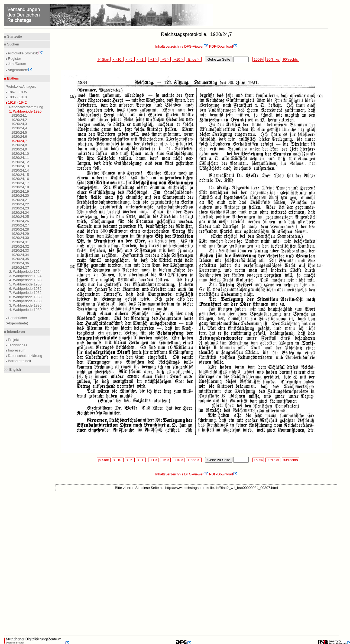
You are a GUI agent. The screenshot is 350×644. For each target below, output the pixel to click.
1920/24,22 (20, 204)
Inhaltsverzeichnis (169, 46)
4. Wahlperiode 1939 (25, 310)
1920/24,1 (19, 115)
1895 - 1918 (17, 97)
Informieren (15, 332)
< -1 (141, 59)
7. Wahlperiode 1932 (25, 293)
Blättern (12, 78)
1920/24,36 (20, 263)
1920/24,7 (19, 141)
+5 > (165, 59)
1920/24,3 (19, 124)
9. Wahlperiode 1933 (25, 301)
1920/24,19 (20, 191)
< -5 (130, 59)
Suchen (12, 44)
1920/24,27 (20, 225)
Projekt (13, 340)
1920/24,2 (19, 120)
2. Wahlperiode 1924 (25, 272)
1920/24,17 (20, 183)
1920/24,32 (20, 246)
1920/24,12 (20, 162)
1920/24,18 (20, 187)
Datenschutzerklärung (25, 356)
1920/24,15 (20, 175)
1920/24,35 (20, 259)
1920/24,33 (20, 250)
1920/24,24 (20, 213)
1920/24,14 (20, 170)
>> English (12, 369)
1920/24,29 (20, 234)
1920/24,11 (20, 158)
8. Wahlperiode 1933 (25, 297)
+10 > (178, 59)
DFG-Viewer (196, 46)
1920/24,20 (20, 195)
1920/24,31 (20, 242)
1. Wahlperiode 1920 (25, 111)
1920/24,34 (20, 255)
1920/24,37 (20, 267)
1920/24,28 (20, 229)
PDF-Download (223, 46)
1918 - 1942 (17, 102)
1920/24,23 (20, 208)
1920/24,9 (19, 149)
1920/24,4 (19, 128)
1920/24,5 (19, 132)
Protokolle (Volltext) (25, 53)
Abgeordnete (20, 70)
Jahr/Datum (17, 64)
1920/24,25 (20, 217)
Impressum (16, 350)
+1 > (153, 59)
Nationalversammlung (26, 107)
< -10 (118, 59)
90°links (273, 59)
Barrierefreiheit (19, 361)
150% (258, 59)
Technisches (17, 345)
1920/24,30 (20, 238)
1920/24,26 (20, 221)
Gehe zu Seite (219, 59)
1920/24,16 (20, 179)
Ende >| (194, 59)
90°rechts (290, 59)
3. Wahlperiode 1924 (25, 276)
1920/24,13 (20, 166)
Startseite (14, 36)
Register (14, 59)
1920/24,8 (19, 145)
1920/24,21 (20, 200)
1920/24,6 (19, 137)
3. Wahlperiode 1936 (25, 305)
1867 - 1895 (17, 92)
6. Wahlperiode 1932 (25, 289)
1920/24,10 (20, 154)
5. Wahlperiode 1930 (25, 284)
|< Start (104, 59)
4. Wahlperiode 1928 (25, 280)
